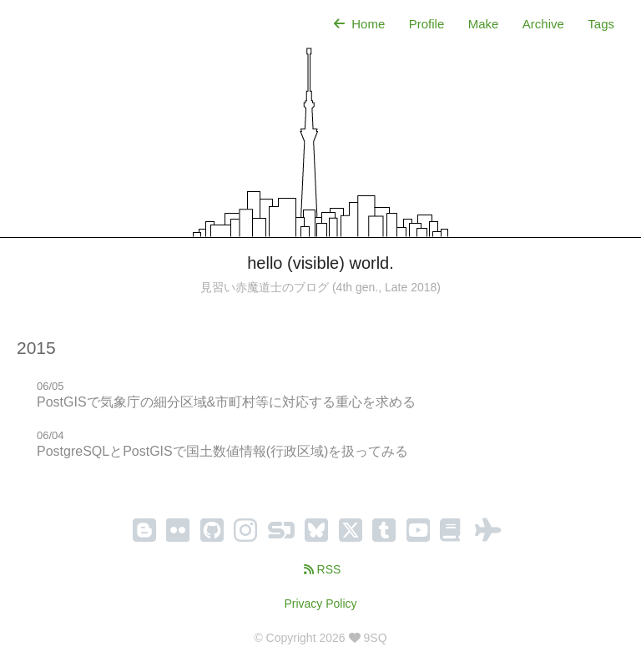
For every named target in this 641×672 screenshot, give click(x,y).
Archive (543, 24)
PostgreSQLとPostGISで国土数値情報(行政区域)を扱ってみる (222, 451)
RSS (321, 569)
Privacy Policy (320, 604)
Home (358, 24)
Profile (427, 24)
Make (484, 24)
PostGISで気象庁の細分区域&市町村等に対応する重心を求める (226, 402)
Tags (601, 24)
